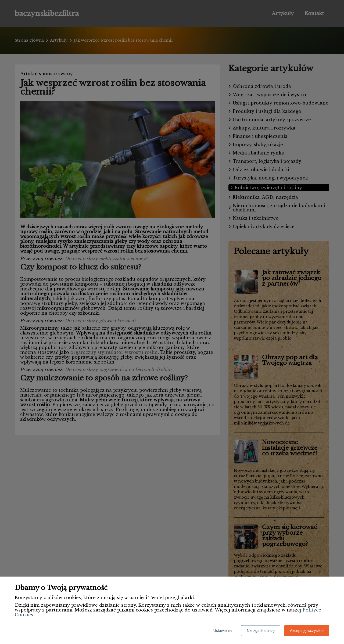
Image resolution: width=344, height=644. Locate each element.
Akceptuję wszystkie (307, 631)
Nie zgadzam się (261, 631)
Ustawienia (223, 631)
